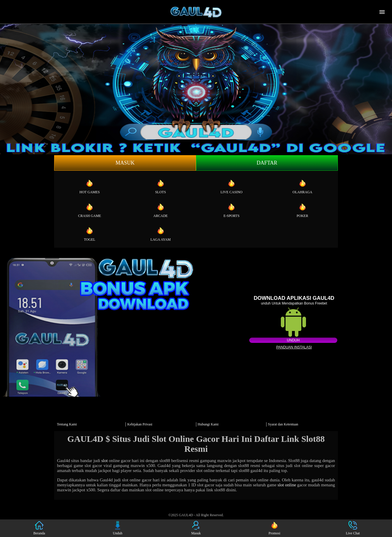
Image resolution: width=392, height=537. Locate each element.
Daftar (267, 163)
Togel (90, 234)
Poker (302, 210)
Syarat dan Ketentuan (283, 424)
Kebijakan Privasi (140, 424)
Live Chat (353, 528)
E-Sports (232, 210)
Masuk (125, 163)
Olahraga (302, 187)
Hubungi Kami (208, 424)
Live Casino (232, 187)
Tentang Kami (67, 424)
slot (104, 461)
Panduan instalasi (294, 347)
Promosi (274, 528)
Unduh (293, 340)
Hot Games (90, 187)
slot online (287, 485)
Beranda (39, 528)
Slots (160, 187)
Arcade (160, 210)
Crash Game (90, 210)
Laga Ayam (160, 234)
